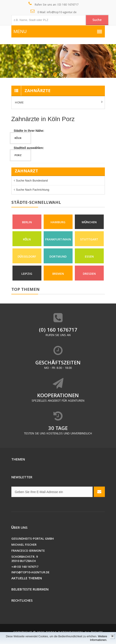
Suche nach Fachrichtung (33, 190)
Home (19, 103)
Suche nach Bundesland (32, 181)
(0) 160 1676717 (58, 331)
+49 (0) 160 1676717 (25, 567)
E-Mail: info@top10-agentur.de (54, 12)
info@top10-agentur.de (30, 573)
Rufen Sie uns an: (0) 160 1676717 (54, 4)
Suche (97, 20)
